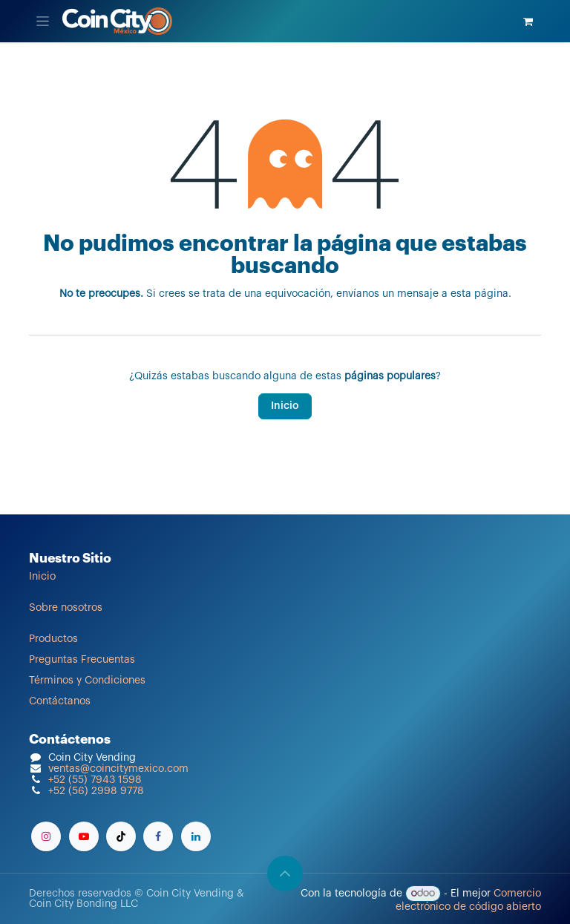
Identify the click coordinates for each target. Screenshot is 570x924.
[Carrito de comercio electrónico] (528, 22)
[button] (285, 874)
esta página (479, 294)
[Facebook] (158, 836)
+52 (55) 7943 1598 (95, 780)
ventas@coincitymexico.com (118, 769)
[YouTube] (84, 836)
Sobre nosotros (66, 608)
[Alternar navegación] (43, 21)
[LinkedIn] (196, 836)
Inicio (285, 406)
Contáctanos (60, 701)
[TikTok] (121, 836)
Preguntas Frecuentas (82, 660)
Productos (53, 639)
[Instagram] (46, 836)
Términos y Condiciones (87, 681)
